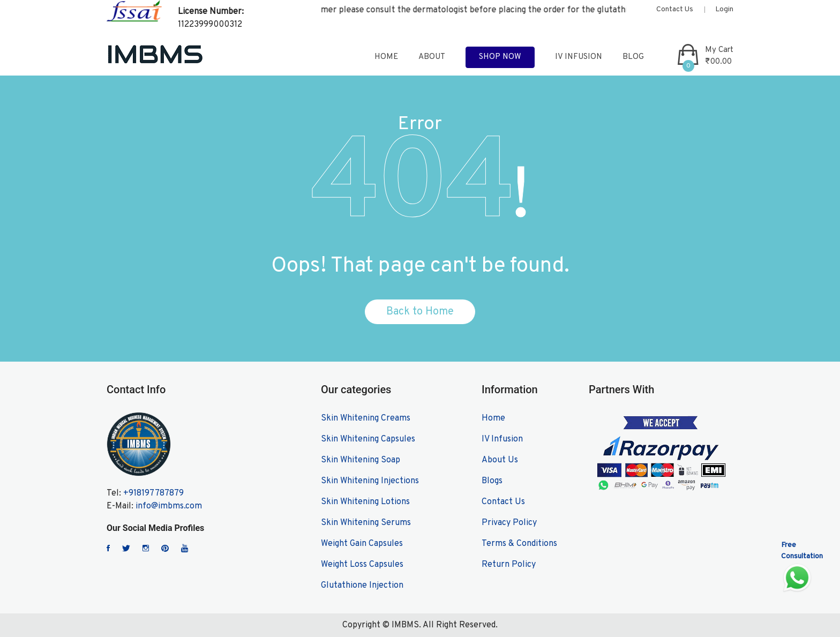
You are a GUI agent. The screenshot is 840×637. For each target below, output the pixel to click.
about (432, 57)
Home (493, 418)
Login (724, 9)
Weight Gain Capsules (362, 544)
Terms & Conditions (519, 544)
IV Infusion (579, 57)
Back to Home (420, 312)
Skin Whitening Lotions (365, 502)
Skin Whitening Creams (366, 418)
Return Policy (509, 565)
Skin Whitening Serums (366, 523)
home (386, 57)
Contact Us (675, 9)
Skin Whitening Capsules (368, 439)
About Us (500, 460)
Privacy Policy (509, 523)
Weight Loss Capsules (362, 565)
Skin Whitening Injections (370, 481)
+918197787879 (153, 493)
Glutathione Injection (362, 586)
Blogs (492, 481)
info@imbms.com (169, 506)
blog (633, 57)
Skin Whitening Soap (361, 460)
